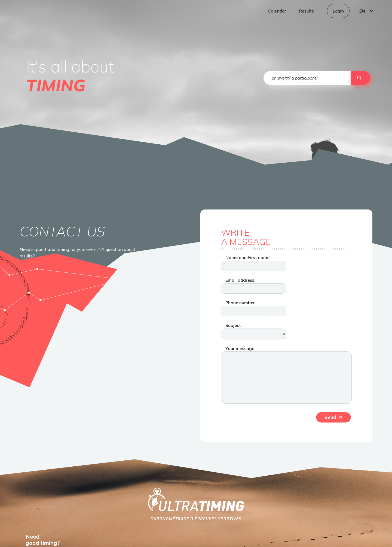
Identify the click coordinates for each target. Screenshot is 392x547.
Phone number (240, 303)
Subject (233, 325)
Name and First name (247, 257)
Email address (240, 280)
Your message (240, 348)
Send (333, 417)
